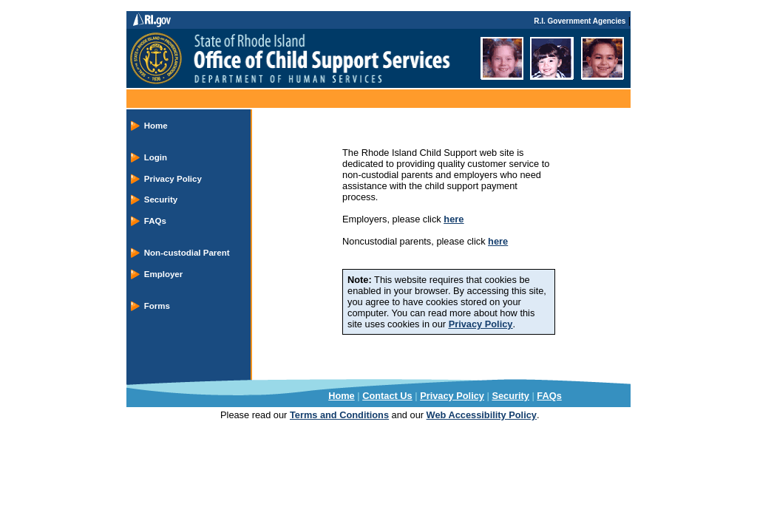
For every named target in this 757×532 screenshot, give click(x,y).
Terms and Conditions (339, 415)
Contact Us (387, 396)
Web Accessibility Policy (482, 415)
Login (156, 157)
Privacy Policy (173, 179)
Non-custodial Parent (187, 253)
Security (161, 199)
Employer (163, 274)
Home (156, 126)
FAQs (155, 221)
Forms (157, 306)
